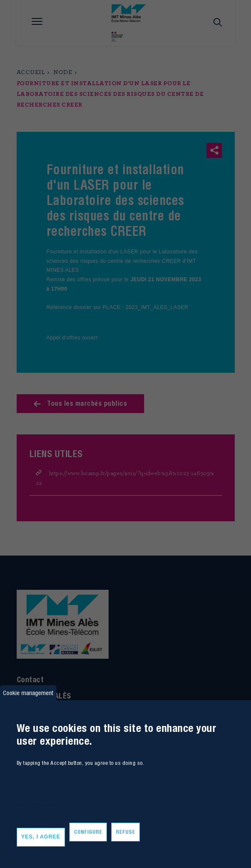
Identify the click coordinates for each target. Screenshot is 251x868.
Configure (88, 832)
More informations (36, 804)
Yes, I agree (41, 837)
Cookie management (28, 693)
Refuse (125, 832)
